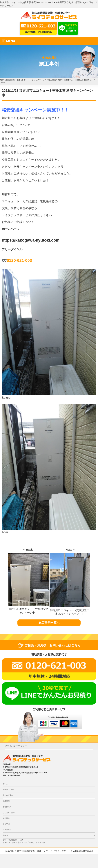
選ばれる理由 (8, 795)
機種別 (5, 835)
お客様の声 (7, 807)
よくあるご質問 (9, 813)
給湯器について (9, 790)
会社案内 (6, 818)
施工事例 (6, 801)
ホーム (5, 784)
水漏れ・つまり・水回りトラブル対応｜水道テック (24, 842)
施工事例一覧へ (49, 623)
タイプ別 (6, 824)
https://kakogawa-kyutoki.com (31, 240)
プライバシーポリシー (16, 746)
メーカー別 (7, 830)
